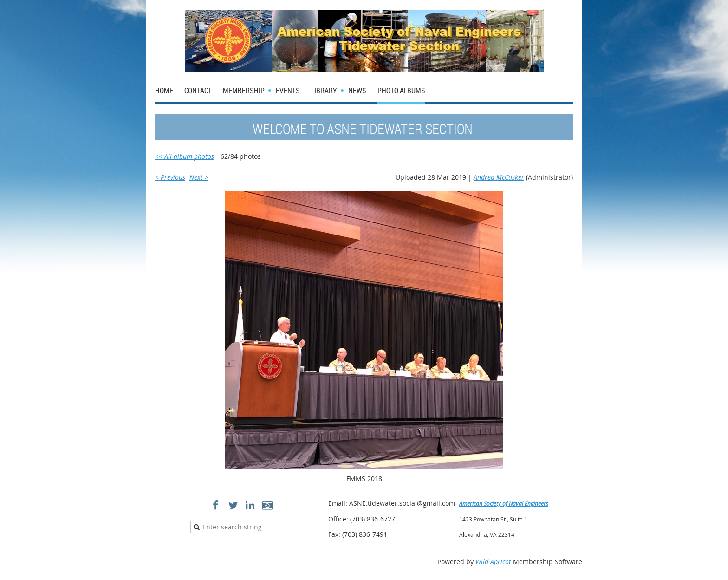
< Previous (170, 177)
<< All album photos (185, 156)
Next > (199, 177)
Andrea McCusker (499, 177)
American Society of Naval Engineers (504, 503)
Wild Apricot (493, 562)
